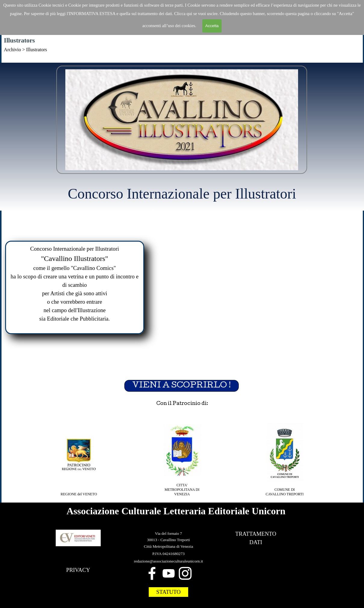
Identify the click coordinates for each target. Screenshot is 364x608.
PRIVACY (78, 570)
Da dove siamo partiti (245, 58)
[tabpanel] (182, 58)
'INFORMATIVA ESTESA (92, 14)
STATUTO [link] (168, 592)
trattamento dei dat (154, 14)
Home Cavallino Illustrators (180, 58)
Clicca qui (184, 14)
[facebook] (152, 573)
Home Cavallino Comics (112, 58)
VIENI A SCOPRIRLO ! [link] (182, 386)
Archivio (12, 50)
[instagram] (185, 573)
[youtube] (169, 573)
